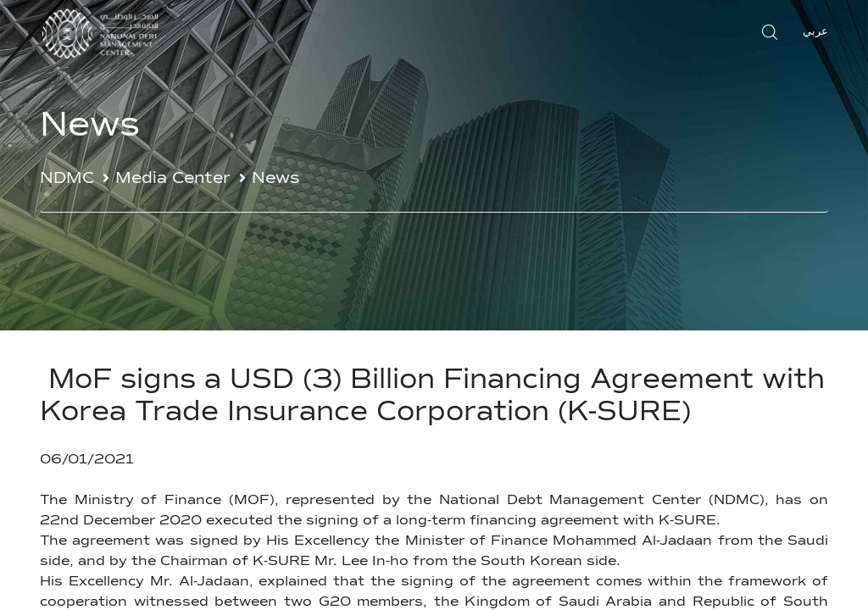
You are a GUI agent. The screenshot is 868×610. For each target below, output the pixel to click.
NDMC (67, 178)
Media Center (173, 178)
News (275, 178)
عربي (815, 32)
